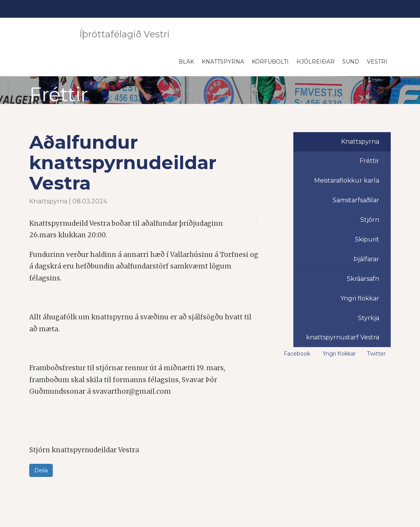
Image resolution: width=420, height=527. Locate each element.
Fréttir (369, 161)
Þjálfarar (366, 259)
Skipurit (367, 239)
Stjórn (370, 220)
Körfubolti (270, 62)
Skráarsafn (363, 279)
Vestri (377, 62)
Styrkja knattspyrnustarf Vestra (343, 328)
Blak (186, 62)
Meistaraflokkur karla (347, 180)
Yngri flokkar (360, 298)
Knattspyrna (223, 62)
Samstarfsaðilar (356, 200)
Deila (41, 470)
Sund (351, 62)
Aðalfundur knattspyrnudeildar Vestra (123, 163)
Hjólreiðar (315, 62)
